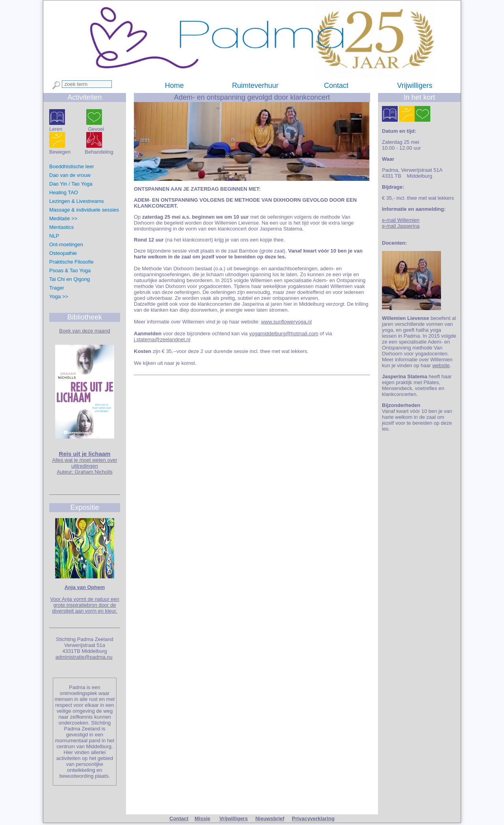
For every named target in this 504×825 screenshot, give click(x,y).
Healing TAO (64, 192)
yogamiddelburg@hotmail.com (284, 334)
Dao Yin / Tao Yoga (71, 184)
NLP (54, 236)
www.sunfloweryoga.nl (286, 322)
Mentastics (61, 227)
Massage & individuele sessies (85, 210)
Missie (202, 818)
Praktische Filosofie (71, 262)
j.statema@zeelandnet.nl (162, 339)
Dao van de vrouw (70, 175)
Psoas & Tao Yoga (70, 270)
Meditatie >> (63, 218)
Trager (57, 288)
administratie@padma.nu (84, 657)
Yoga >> (59, 296)
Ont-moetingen (66, 244)
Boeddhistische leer (71, 166)
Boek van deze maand (84, 331)
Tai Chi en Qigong (69, 279)
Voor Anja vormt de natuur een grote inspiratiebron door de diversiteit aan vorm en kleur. (85, 605)
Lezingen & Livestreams (77, 201)
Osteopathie (63, 253)
